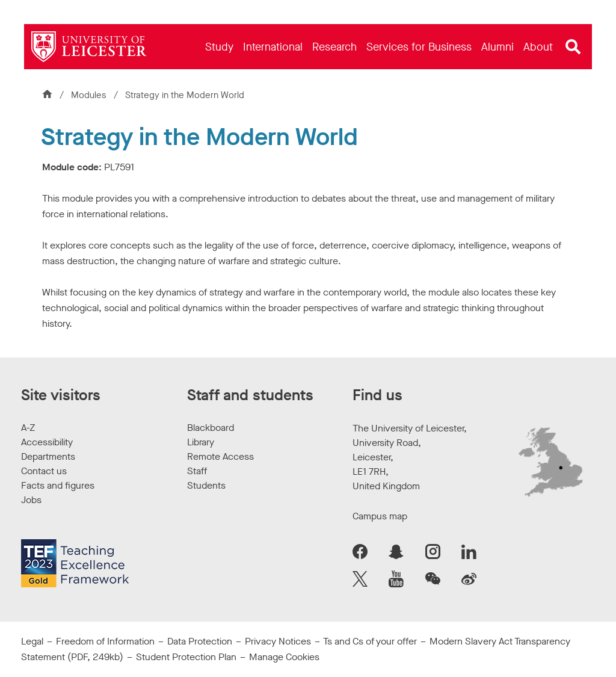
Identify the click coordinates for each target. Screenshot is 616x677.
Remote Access (220, 456)
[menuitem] (219, 47)
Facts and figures (58, 485)
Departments (48, 456)
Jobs (31, 500)
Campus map (380, 516)
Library (201, 442)
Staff (197, 471)
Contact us (44, 471)
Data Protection (200, 641)
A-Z (28, 428)
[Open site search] (573, 47)
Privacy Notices (278, 641)
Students (206, 485)
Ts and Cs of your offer (370, 641)
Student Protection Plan (186, 657)
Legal (32, 641)
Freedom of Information (105, 641)
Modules (90, 95)
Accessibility (47, 442)
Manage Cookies (284, 657)
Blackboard (211, 428)
